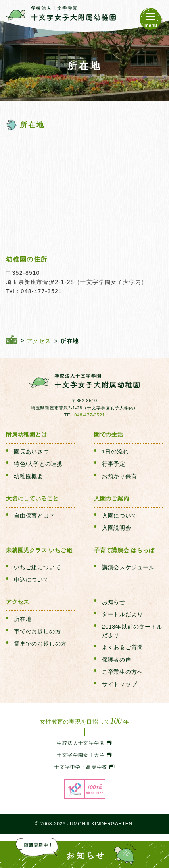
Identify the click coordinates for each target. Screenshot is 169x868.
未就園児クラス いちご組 (39, 550)
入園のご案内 (112, 498)
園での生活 (109, 434)
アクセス (18, 602)
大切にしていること (32, 498)
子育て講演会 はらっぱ (124, 550)
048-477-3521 (89, 415)
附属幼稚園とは (27, 434)
